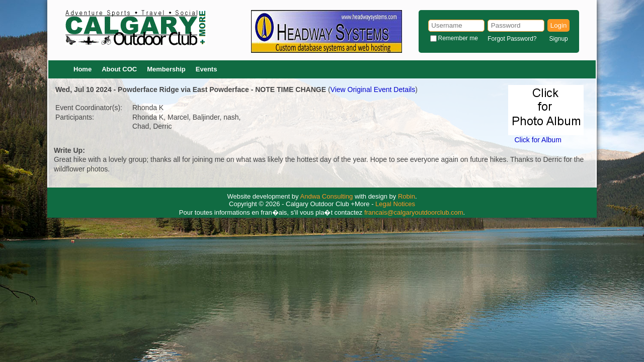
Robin (407, 196)
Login (559, 25)
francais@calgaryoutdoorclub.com (414, 212)
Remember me (458, 38)
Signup (558, 39)
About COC (119, 69)
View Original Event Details (373, 89)
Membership (166, 69)
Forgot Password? (512, 39)
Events (207, 69)
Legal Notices (395, 204)
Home (83, 69)
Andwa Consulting (327, 196)
